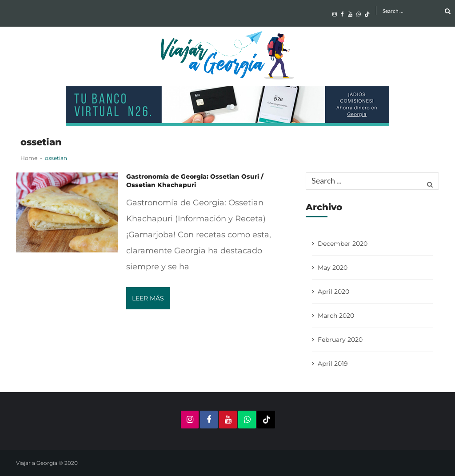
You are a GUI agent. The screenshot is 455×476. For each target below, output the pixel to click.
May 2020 (333, 268)
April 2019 (333, 364)
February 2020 (340, 340)
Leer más (148, 298)
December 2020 (343, 244)
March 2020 (336, 316)
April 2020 (333, 292)
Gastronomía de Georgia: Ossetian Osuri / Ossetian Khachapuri (195, 181)
